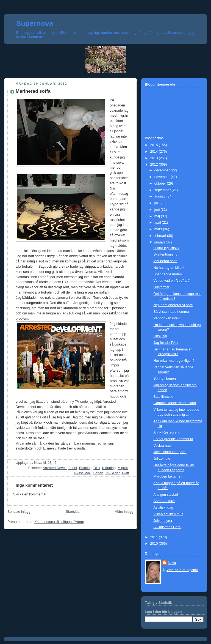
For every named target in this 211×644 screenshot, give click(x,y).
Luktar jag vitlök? (167, 248)
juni (158, 210)
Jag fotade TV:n (166, 343)
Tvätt (125, 473)
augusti (160, 196)
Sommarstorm (164, 501)
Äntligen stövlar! (166, 495)
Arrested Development (60, 468)
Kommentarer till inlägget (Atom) (59, 522)
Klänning (109, 468)
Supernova (35, 23)
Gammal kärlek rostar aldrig (175, 403)
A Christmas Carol (168, 527)
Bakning (85, 468)
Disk (97, 468)
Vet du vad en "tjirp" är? (172, 281)
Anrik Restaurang (167, 432)
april (158, 223)
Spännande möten (168, 274)
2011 (155, 537)
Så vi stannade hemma (171, 312)
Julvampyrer (163, 521)
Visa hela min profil (182, 570)
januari (160, 242)
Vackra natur (163, 446)
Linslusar (160, 336)
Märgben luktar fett (168, 476)
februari (161, 236)
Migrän (123, 468)
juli (157, 203)
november (163, 177)
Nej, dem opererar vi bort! (173, 305)
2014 (155, 152)
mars (159, 229)
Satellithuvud (163, 397)
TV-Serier (113, 473)
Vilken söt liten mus (168, 514)
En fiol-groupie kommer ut (173, 439)
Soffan (98, 473)
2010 (155, 544)
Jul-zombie (162, 459)
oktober (161, 183)
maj (158, 216)
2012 (155, 165)
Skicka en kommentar (30, 494)
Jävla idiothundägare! (170, 452)
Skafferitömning (166, 254)
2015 (155, 145)
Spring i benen (165, 379)
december (163, 170)
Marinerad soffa (166, 261)
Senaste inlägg (19, 512)
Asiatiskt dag (163, 508)
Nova (172, 563)
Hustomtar (162, 287)
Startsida (73, 512)
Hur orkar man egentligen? (174, 361)
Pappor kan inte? (167, 318)
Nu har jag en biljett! (169, 268)
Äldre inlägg (124, 512)
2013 (155, 158)
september (163, 190)
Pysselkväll (83, 473)
